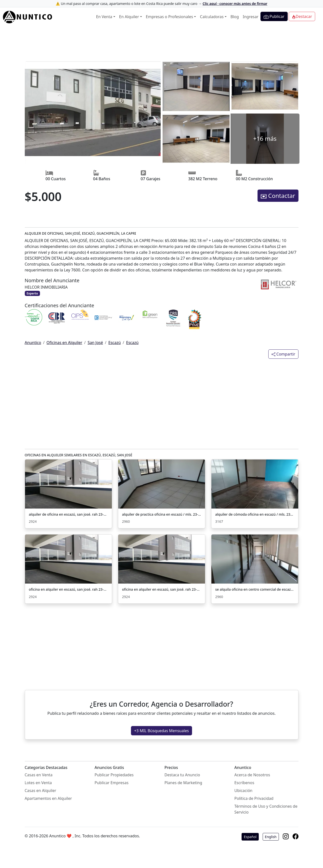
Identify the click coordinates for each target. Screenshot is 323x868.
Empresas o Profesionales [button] (170, 17)
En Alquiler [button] (129, 17)
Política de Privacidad (254, 798)
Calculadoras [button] (212, 17)
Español (250, 837)
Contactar (278, 196)
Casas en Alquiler (41, 791)
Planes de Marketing (183, 783)
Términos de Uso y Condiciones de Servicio (266, 809)
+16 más (265, 138)
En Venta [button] (104, 17)
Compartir (283, 354)
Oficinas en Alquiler (65, 343)
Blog (235, 17)
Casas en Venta (39, 775)
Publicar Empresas (112, 783)
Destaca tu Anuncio (182, 775)
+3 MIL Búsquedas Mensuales (161, 731)
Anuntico (33, 343)
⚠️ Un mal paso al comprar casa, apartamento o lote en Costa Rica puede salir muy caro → (161, 4)
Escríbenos (244, 783)
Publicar (274, 17)
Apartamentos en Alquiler (48, 798)
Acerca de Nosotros (252, 775)
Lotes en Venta (38, 783)
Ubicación (244, 791)
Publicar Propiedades (114, 775)
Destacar (302, 16)
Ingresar (251, 17)
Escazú (115, 343)
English (271, 837)
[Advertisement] (162, 44)
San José (95, 343)
